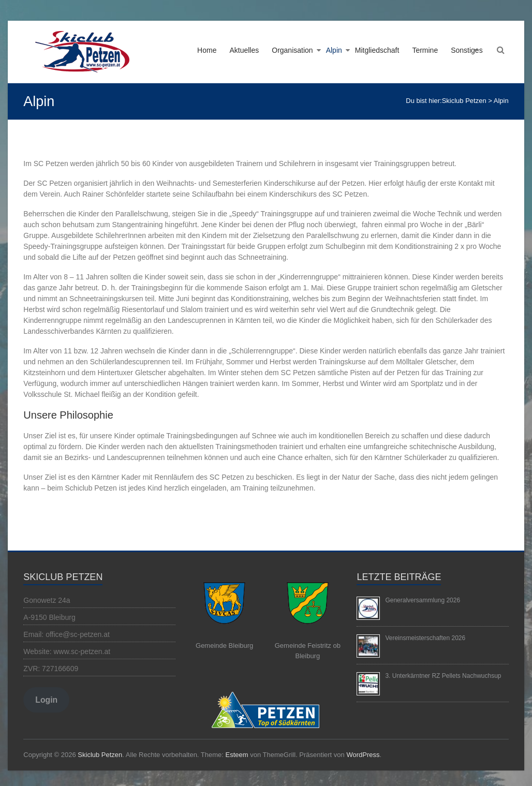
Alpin (334, 50)
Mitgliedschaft (377, 50)
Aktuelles (244, 50)
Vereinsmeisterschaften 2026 (425, 638)
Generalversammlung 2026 (423, 600)
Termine (425, 50)
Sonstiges (467, 50)
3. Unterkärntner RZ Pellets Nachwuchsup (443, 676)
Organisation (292, 50)
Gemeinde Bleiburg (224, 646)
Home (207, 50)
